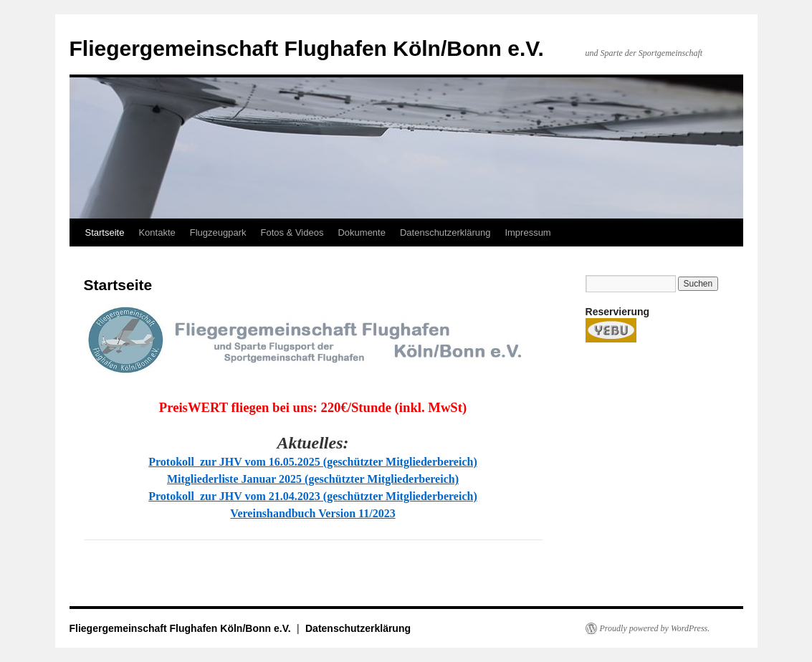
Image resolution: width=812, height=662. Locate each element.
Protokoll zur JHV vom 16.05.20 (229, 462)
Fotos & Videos (292, 232)
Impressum (527, 232)
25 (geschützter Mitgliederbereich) (393, 462)
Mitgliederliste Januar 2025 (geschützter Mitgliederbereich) (313, 479)
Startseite (105, 232)
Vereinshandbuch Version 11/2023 (312, 513)
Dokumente (361, 232)
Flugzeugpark (218, 232)
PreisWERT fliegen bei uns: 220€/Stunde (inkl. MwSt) (313, 407)
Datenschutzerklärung (445, 232)
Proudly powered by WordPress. (655, 628)
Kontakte (157, 232)
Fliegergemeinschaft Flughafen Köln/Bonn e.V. (307, 48)
